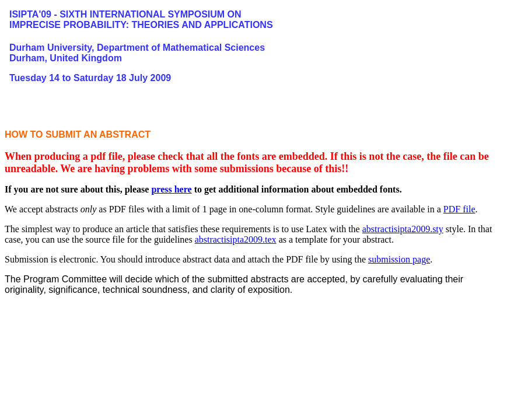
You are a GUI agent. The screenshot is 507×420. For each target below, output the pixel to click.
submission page (399, 259)
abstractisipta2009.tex (236, 239)
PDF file (459, 209)
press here (171, 189)
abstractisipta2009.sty (403, 229)
